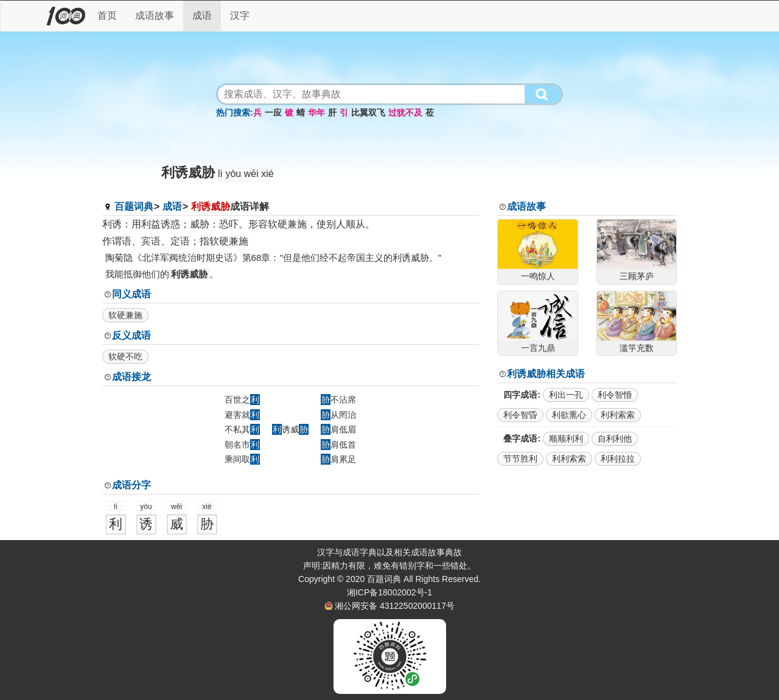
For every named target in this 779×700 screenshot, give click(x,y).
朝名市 (242, 445)
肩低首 (338, 445)
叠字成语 (520, 438)
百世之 (242, 400)
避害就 (242, 415)
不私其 (242, 429)
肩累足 (338, 459)
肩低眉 (338, 429)
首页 (107, 16)
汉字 (240, 16)
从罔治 (338, 415)
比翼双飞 (368, 113)
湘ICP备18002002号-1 (389, 592)
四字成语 (520, 395)
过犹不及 (405, 113)
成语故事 (155, 16)
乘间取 (242, 459)
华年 (316, 113)
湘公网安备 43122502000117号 (395, 606)
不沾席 (338, 400)
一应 (273, 113)
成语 (202, 16)
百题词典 (134, 206)
